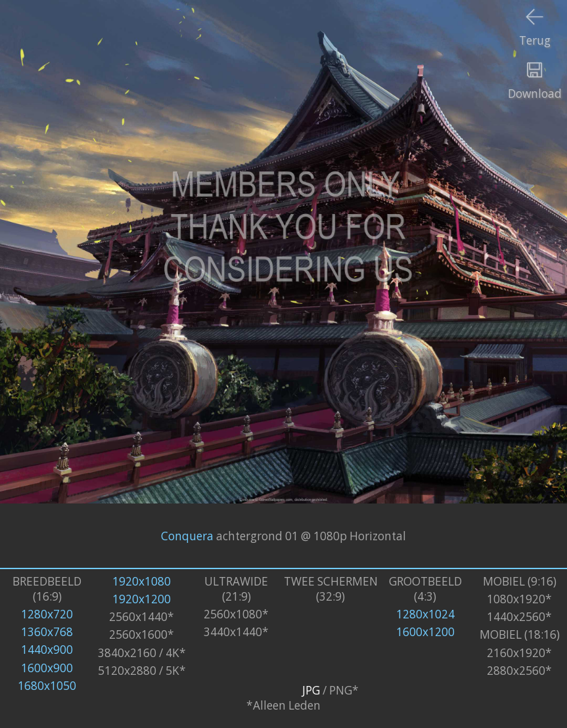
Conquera (187, 536)
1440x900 (47, 650)
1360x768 (47, 632)
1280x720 (47, 614)
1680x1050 (47, 686)
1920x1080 (142, 581)
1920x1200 (142, 599)
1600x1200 (425, 632)
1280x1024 (425, 614)
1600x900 (47, 668)
